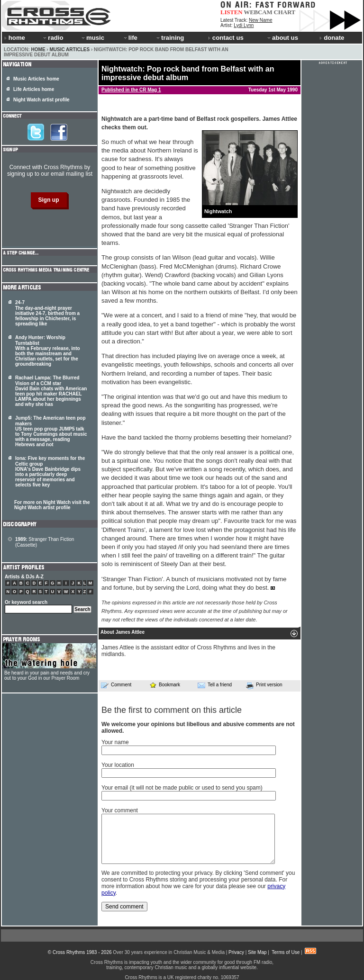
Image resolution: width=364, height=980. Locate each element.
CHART (285, 12)
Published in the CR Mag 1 (131, 90)
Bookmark (165, 685)
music (92, 38)
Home (38, 49)
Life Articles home (34, 89)
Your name (115, 742)
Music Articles (69, 49)
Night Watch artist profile (41, 100)
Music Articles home (36, 79)
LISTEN (232, 12)
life (130, 38)
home (15, 38)
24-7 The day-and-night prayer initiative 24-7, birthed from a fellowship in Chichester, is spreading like (47, 313)
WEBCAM (258, 12)
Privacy (236, 952)
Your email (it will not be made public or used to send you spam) (182, 788)
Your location (118, 765)
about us (282, 38)
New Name (260, 20)
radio (53, 38)
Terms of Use (286, 952)
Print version (264, 685)
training (170, 38)
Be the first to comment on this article (172, 710)
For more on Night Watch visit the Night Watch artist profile (52, 505)
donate (332, 38)
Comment (116, 685)
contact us (226, 38)
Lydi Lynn (244, 25)
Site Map (257, 952)
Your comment (120, 810)
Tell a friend (215, 685)
